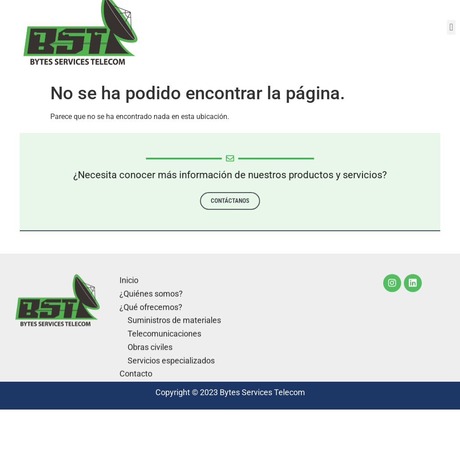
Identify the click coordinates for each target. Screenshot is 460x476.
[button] (451, 22)
